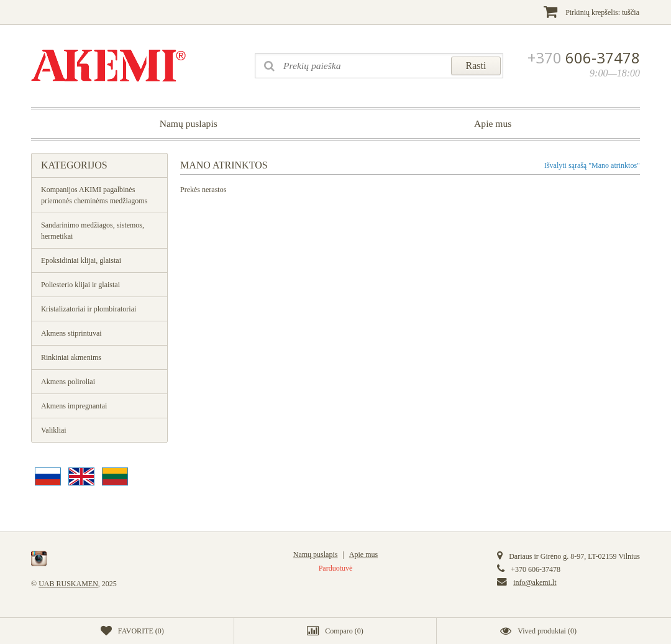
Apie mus (493, 123)
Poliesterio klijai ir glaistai (80, 285)
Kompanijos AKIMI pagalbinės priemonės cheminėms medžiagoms (94, 195)
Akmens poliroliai (68, 382)
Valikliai (54, 430)
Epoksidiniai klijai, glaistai (81, 260)
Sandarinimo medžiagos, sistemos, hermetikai (93, 231)
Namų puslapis (189, 123)
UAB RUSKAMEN (68, 584)
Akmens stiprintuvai (71, 333)
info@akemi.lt (535, 582)
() (132, 631)
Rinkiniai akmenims (71, 357)
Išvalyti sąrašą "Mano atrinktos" (592, 165)
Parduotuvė (336, 568)
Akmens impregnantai (74, 406)
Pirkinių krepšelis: (591, 11)
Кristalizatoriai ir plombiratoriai (89, 309)
